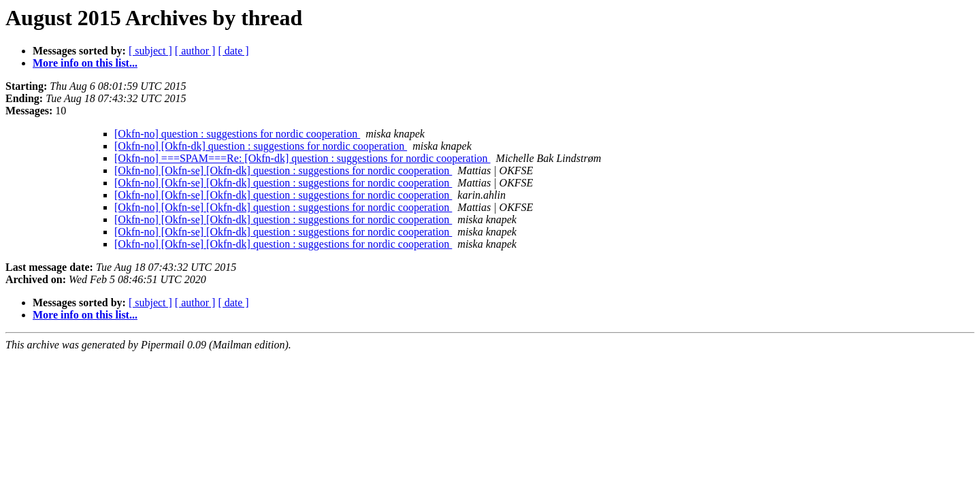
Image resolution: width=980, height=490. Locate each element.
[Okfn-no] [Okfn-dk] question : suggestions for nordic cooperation (261, 146)
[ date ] (233, 51)
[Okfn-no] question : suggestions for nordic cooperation (237, 134)
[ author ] (195, 51)
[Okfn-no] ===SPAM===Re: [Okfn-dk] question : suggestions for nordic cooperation (303, 158)
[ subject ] (150, 51)
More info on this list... (85, 63)
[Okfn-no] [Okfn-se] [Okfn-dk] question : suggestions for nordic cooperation (283, 170)
